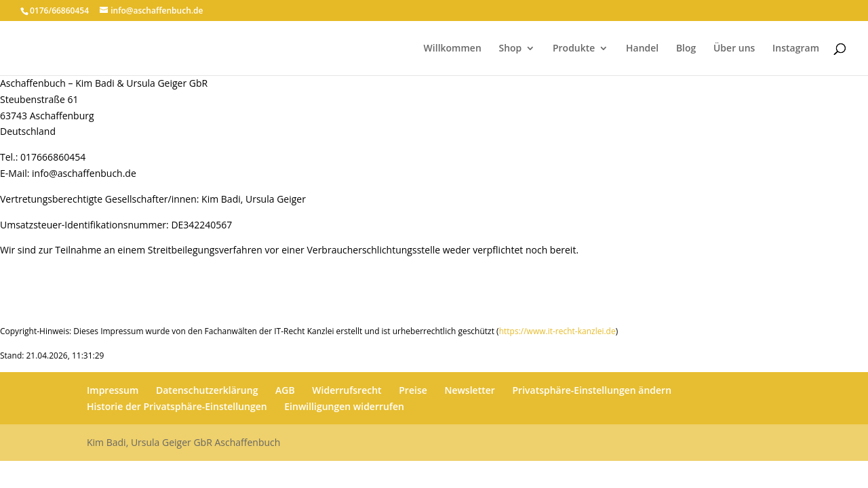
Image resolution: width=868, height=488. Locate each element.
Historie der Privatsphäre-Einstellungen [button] (177, 406)
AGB (285, 390)
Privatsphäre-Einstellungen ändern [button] (592, 390)
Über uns (734, 49)
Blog (686, 49)
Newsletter (469, 390)
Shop (510, 49)
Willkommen (453, 49)
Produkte (574, 49)
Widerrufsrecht (347, 390)
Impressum (113, 390)
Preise (413, 390)
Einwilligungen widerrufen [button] (344, 406)
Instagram (796, 49)
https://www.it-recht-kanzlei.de (557, 331)
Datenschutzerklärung (207, 390)
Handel (642, 49)
